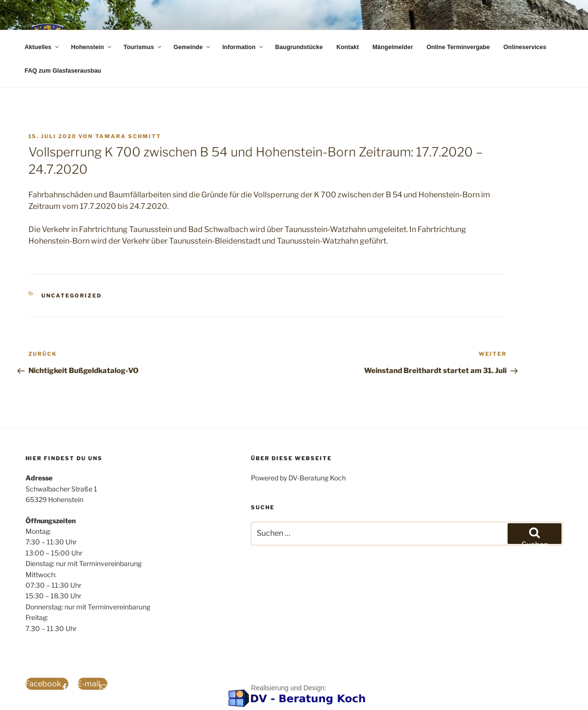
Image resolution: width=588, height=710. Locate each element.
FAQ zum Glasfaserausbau (63, 71)
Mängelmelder (392, 47)
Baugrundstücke (299, 47)
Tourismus (143, 47)
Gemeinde (192, 47)
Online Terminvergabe (458, 47)
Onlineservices (525, 47)
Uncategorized (72, 296)
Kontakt (347, 47)
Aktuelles (42, 47)
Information (243, 47)
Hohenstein (91, 47)
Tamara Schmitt (129, 136)
